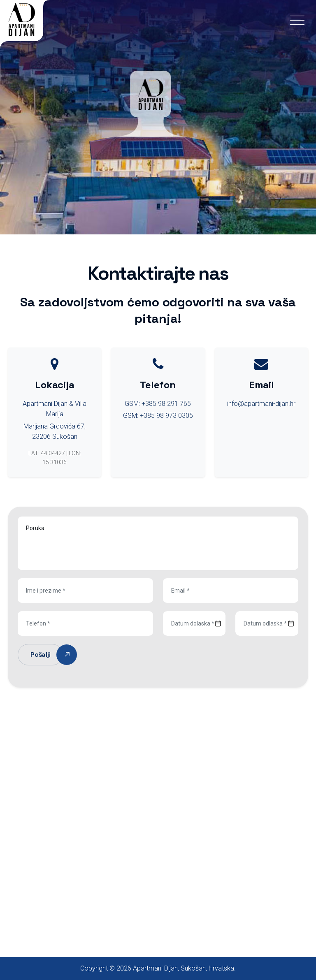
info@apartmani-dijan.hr (261, 404)
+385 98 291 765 (166, 404)
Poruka (158, 543)
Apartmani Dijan (155, 968)
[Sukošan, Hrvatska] (158, 811)
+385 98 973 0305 (166, 416)
